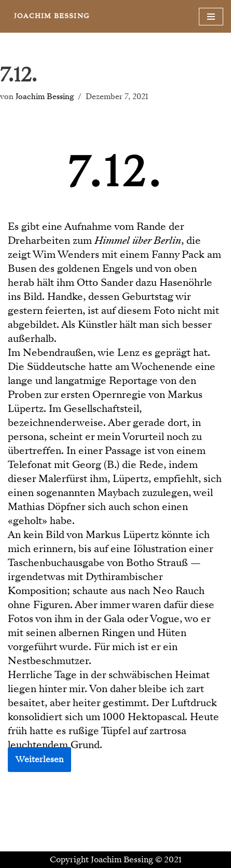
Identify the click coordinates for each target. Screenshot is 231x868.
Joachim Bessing (45, 97)
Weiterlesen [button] (39, 760)
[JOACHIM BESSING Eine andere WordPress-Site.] (52, 16)
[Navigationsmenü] (211, 17)
